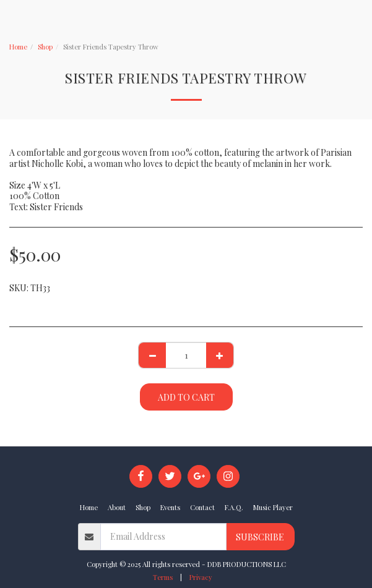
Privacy (201, 577)
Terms (163, 577)
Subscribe (260, 537)
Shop (45, 47)
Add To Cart (186, 397)
